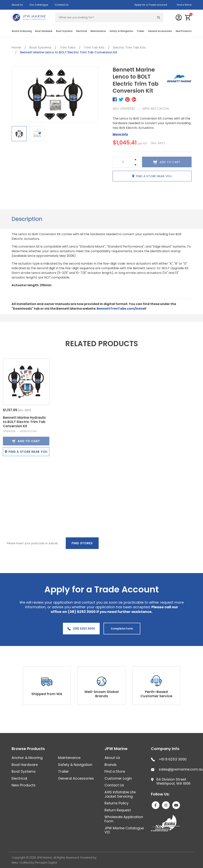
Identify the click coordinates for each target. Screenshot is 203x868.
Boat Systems (64, 31)
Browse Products (28, 749)
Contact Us (62, 5)
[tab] (27, 219)
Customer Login (118, 778)
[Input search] (105, 17)
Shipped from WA (47, 694)
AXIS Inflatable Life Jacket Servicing (120, 794)
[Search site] (158, 17)
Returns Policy (116, 803)
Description (27, 219)
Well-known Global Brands (101, 694)
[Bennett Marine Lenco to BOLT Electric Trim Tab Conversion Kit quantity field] (123, 162)
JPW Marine (116, 749)
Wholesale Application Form (124, 819)
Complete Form (122, 629)
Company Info (165, 749)
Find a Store (184, 5)
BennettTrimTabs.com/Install (122, 309)
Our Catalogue (39, 5)
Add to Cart (26, 441)
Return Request (118, 810)
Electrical (82, 31)
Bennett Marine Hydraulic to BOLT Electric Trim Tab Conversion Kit (24, 422)
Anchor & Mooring (22, 31)
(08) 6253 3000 (81, 629)
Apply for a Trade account (151, 5)
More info (120, 134)
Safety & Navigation (121, 31)
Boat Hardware (44, 31)
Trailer (140, 31)
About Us (17, 5)
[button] (188, 18)
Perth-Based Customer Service (156, 694)
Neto (15, 863)
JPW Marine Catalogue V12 (124, 830)
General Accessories (160, 31)
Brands (111, 765)
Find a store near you (152, 176)
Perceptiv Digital (46, 863)
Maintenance (98, 31)
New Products (184, 31)
